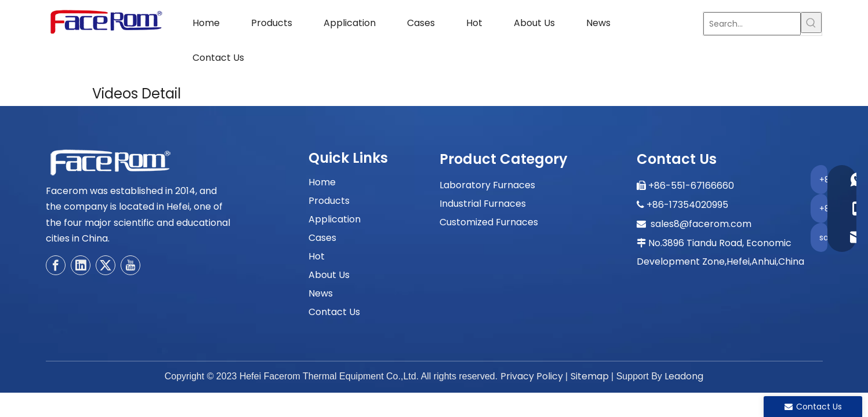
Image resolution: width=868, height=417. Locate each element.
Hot (317, 256)
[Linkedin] (81, 265)
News (321, 293)
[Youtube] (130, 265)
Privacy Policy (532, 376)
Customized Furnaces (489, 222)
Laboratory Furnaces (487, 185)
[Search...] (752, 24)
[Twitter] (106, 265)
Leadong (684, 376)
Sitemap (590, 376)
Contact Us (334, 312)
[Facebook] (56, 265)
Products (329, 201)
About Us (329, 275)
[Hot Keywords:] (811, 23)
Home (322, 182)
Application (335, 219)
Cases (322, 238)
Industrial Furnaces (483, 204)
